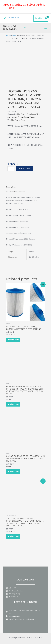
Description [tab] (11, 187)
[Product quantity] (11, 169)
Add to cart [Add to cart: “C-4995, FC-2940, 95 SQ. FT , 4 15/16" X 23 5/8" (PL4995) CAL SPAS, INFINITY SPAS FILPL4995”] (13, 471)
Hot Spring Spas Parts (26, 114)
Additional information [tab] (16, 192)
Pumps (32, 117)
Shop (14, 35)
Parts (27, 117)
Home (8, 35)
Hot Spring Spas (18, 120)
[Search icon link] (25, 28)
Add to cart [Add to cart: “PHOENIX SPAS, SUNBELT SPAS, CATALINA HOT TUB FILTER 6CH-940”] (13, 340)
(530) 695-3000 (13, 18)
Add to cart (24, 169)
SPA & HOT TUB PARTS (10, 28)
